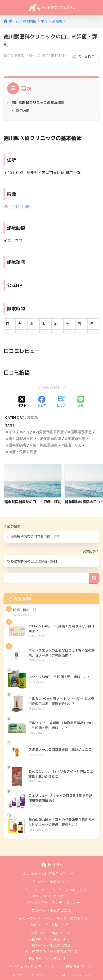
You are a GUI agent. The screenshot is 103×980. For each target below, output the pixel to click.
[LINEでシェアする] (81, 402)
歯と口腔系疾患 (21, 438)
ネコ (26, 432)
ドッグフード (27, 890)
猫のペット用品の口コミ (51, 910)
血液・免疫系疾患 (23, 452)
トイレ (48, 918)
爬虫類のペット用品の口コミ (51, 958)
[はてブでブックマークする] (61, 402)
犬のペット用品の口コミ (51, 882)
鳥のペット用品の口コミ (51, 945)
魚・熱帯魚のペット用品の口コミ (51, 952)
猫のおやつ (79, 918)
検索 (94, 578)
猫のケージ (39, 925)
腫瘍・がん (73, 445)
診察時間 (23, 110)
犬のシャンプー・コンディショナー (52, 903)
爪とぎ (62, 918)
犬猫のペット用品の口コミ (52, 933)
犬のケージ (62, 896)
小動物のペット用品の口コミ (51, 939)
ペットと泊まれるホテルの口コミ (36, 966)
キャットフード (28, 918)
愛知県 (33, 417)
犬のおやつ (41, 896)
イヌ (12, 432)
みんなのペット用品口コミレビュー (52, 874)
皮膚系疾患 (76, 438)
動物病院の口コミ (80, 966)
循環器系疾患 (81, 432)
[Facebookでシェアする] (42, 402)
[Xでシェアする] (22, 402)
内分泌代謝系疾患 (50, 432)
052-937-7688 (17, 206)
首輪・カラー (62, 925)
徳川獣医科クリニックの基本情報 (38, 103)
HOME (51, 865)
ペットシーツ (52, 890)
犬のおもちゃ (76, 890)
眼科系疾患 (17, 445)
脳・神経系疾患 (45, 445)
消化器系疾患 (50, 438)
